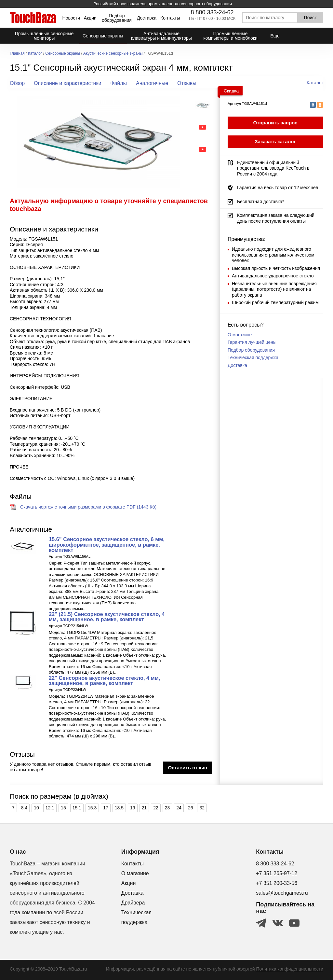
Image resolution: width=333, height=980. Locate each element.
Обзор (17, 83)
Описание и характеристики (67, 83)
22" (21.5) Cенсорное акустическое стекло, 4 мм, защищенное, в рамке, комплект (107, 617)
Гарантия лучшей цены (252, 342)
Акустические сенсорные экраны (113, 54)
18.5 (119, 808)
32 (202, 808)
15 (63, 808)
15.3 (92, 808)
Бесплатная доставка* (261, 202)
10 (36, 808)
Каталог (35, 54)
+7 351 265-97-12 (277, 873)
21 (144, 808)
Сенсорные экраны (63, 54)
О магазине (240, 335)
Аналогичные (152, 83)
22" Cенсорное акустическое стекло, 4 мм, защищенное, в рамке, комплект (104, 680)
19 (133, 808)
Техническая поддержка (253, 357)
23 (167, 808)
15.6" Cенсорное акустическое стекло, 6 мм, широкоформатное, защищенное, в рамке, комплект (107, 545)
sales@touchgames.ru (282, 893)
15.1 (77, 808)
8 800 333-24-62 (212, 12)
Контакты (170, 18)
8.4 (24, 808)
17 (106, 808)
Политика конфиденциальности (290, 969)
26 (191, 808)
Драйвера (133, 903)
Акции (90, 18)
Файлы (119, 83)
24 (179, 808)
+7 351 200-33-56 (277, 883)
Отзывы (187, 83)
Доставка (147, 18)
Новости (71, 18)
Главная (17, 54)
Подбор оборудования (117, 18)
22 (156, 808)
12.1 (50, 808)
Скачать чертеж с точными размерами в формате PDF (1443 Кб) (88, 507)
